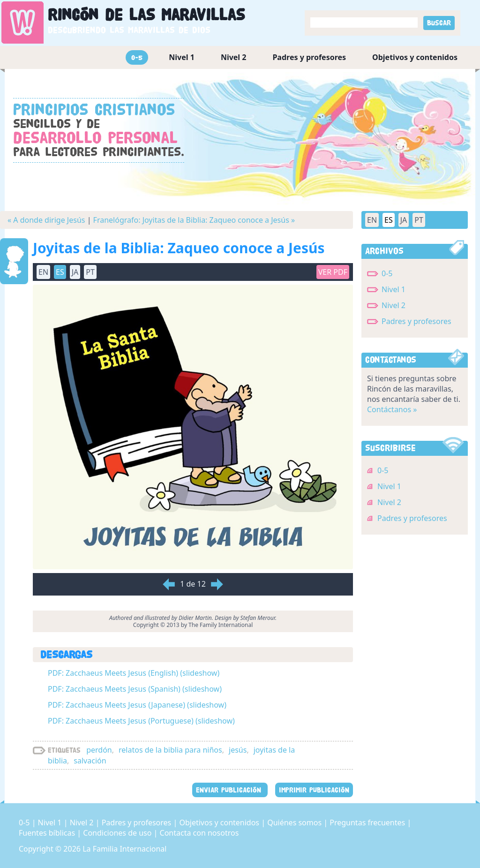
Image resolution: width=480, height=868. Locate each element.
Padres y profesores (309, 57)
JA (75, 272)
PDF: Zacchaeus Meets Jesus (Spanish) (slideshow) (135, 689)
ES (60, 272)
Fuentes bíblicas (48, 833)
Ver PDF (333, 272)
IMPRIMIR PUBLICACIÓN (314, 790)
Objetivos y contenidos (415, 57)
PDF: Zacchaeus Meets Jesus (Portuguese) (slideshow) (141, 721)
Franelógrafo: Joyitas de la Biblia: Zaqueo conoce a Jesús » (194, 220)
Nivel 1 (182, 57)
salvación (90, 761)
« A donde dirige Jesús (46, 220)
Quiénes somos (295, 823)
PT (90, 272)
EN (43, 272)
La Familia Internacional (124, 849)
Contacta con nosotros (199, 833)
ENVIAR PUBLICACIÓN (230, 790)
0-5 (137, 57)
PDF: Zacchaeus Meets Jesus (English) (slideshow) (134, 673)
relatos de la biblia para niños (170, 750)
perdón (99, 750)
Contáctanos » (392, 409)
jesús (238, 750)
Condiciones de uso (118, 833)
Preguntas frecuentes (368, 823)
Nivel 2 (234, 57)
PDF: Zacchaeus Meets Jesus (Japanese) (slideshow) (137, 705)
